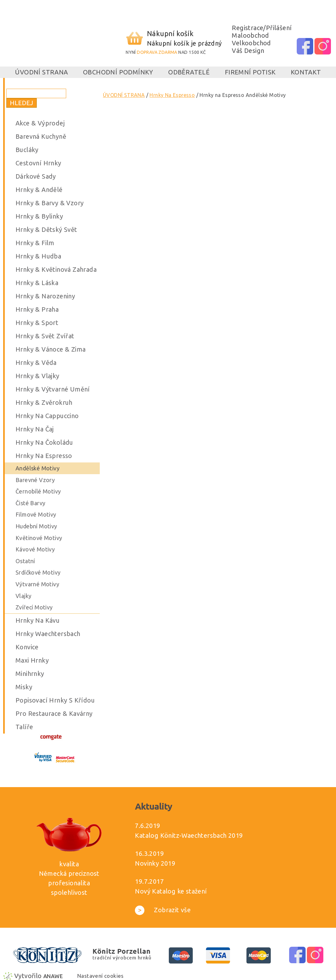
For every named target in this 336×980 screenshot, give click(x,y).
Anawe (53, 976)
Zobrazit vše (163, 910)
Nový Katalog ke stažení (171, 891)
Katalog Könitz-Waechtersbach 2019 (189, 835)
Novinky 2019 (155, 863)
